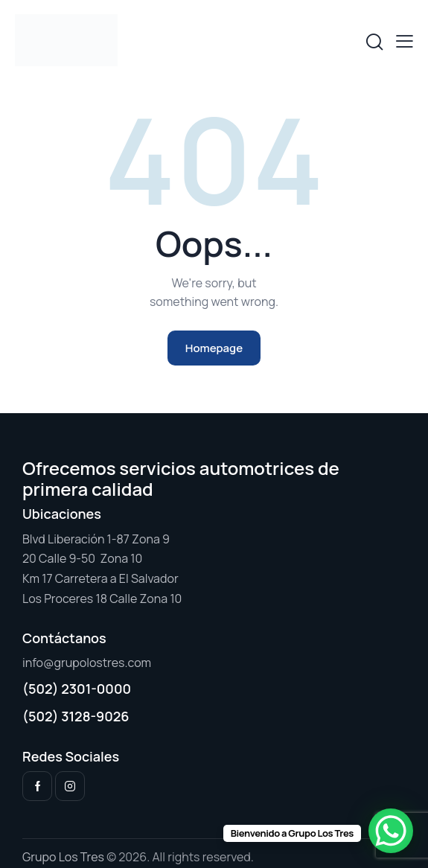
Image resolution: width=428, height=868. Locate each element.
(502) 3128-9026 (76, 716)
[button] (405, 41)
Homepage (214, 348)
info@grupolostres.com (87, 663)
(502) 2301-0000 (77, 689)
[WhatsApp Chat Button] (391, 831)
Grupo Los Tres (63, 857)
